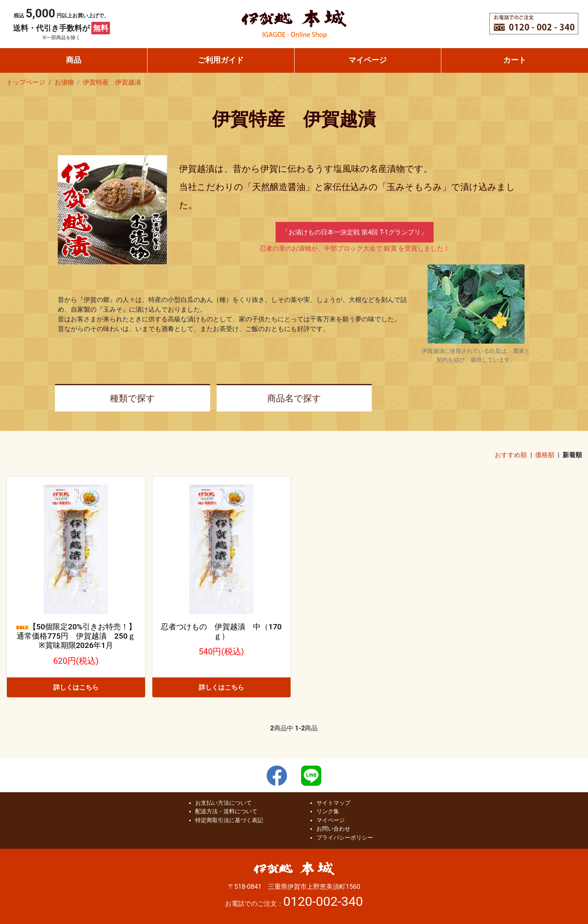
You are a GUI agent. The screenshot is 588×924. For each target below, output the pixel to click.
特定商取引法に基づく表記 (229, 820)
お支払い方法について (223, 803)
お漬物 (64, 82)
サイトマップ (333, 803)
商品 (74, 60)
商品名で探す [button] (294, 398)
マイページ (368, 60)
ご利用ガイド (221, 60)
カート (515, 60)
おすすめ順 (511, 455)
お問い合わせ (333, 829)
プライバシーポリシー (345, 838)
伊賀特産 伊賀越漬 (112, 82)
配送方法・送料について (226, 811)
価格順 (545, 455)
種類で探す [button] (133, 398)
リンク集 (328, 811)
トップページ (26, 82)
